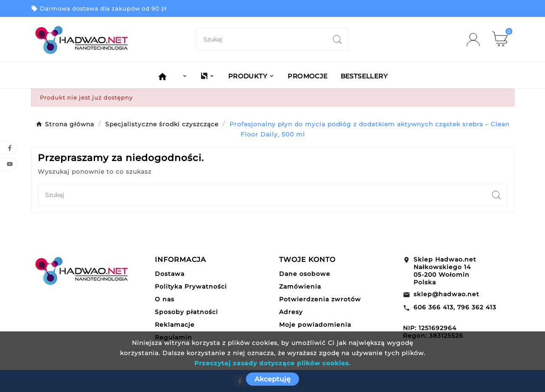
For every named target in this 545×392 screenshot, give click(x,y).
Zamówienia (300, 286)
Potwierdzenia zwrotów (320, 299)
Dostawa (170, 274)
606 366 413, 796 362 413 (455, 307)
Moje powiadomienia (315, 325)
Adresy (291, 312)
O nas (165, 299)
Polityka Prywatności (191, 286)
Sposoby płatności (186, 312)
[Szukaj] (261, 39)
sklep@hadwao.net (446, 294)
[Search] (337, 39)
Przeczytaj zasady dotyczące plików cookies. (272, 363)
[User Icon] (476, 40)
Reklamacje (175, 325)
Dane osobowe (305, 274)
